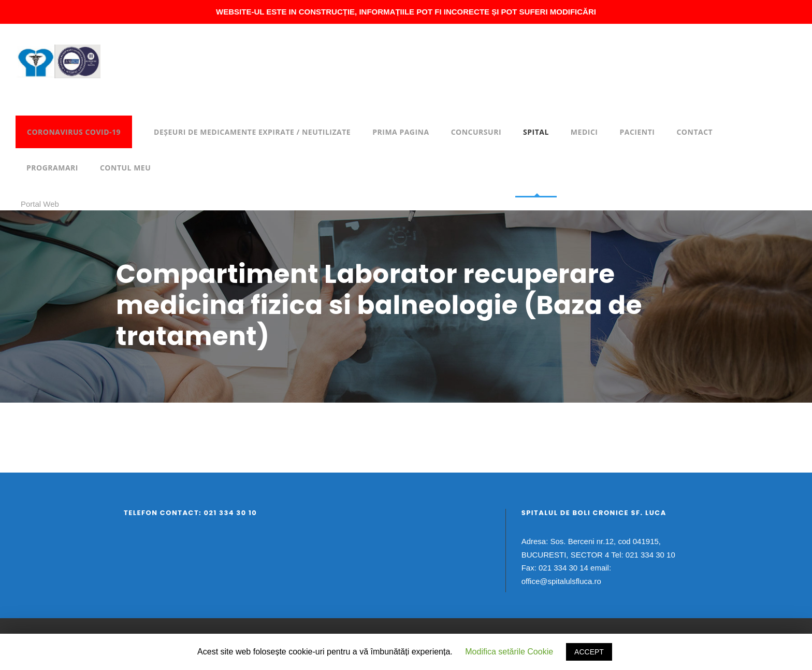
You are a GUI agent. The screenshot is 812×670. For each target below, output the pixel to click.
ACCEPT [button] (589, 652)
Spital (536, 132)
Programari (52, 168)
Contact (694, 132)
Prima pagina (401, 132)
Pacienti (637, 132)
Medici (584, 132)
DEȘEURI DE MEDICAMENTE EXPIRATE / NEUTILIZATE (252, 132)
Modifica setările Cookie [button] (509, 652)
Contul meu (125, 168)
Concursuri (476, 132)
